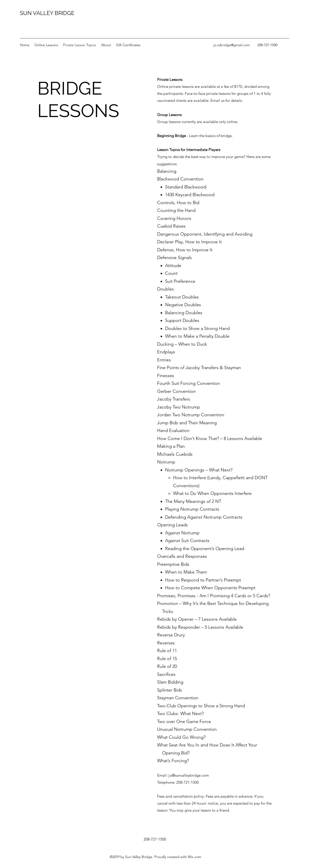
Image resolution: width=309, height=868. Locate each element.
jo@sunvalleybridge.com (189, 775)
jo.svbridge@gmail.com (232, 45)
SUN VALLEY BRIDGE (47, 13)
